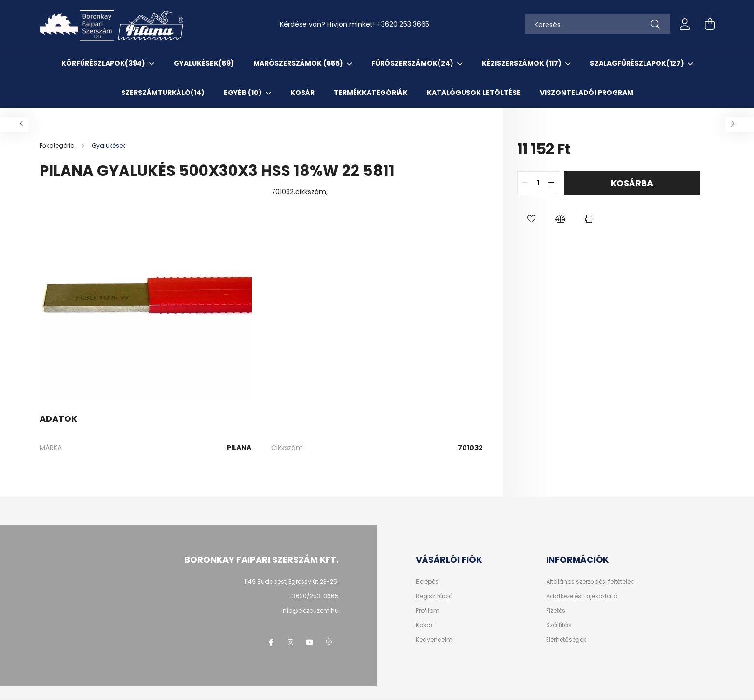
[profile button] (685, 24)
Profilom (428, 611)
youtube (310, 642)
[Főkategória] (58, 145)
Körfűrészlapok (104, 63)
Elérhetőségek (566, 640)
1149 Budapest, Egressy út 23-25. (291, 582)
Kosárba (632, 183)
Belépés (427, 582)
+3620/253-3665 (313, 596)
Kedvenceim (434, 640)
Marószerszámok (299, 63)
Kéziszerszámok (522, 63)
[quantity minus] (525, 183)
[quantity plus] (551, 183)
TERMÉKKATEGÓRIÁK (371, 93)
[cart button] (710, 24)
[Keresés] (597, 24)
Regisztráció (434, 596)
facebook (271, 642)
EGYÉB (244, 93)
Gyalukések (204, 63)
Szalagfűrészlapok (638, 63)
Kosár (424, 625)
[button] (532, 219)
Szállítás (559, 625)
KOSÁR (302, 93)
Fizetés (556, 611)
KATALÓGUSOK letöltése (474, 93)
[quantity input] (538, 183)
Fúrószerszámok (413, 63)
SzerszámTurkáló (163, 93)
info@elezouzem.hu (310, 611)
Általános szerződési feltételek (590, 582)
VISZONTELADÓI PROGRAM (587, 93)
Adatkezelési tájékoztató (582, 596)
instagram (290, 642)
